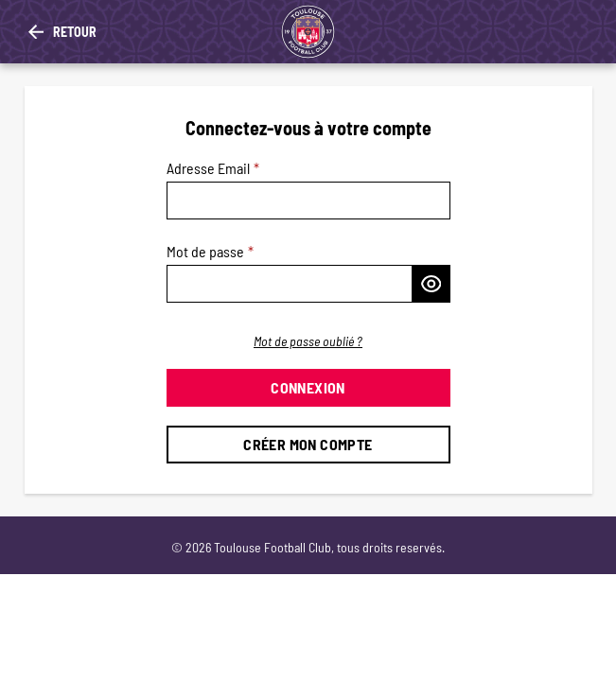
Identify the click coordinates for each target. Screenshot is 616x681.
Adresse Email (208, 168)
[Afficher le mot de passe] (431, 284)
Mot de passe (205, 251)
